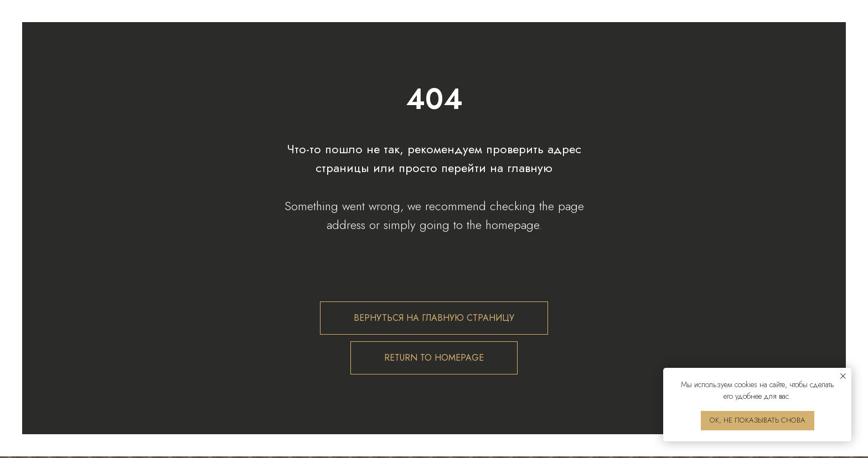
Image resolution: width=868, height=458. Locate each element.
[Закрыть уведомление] (843, 376)
